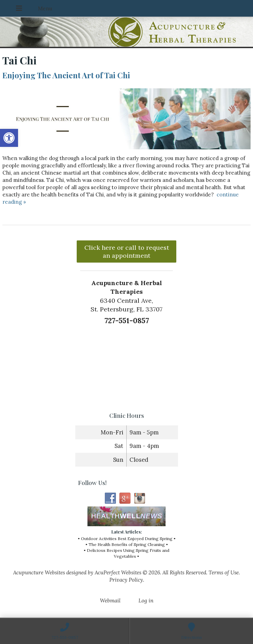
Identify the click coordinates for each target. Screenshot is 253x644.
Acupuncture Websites (39, 572)
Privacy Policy (126, 580)
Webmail (110, 601)
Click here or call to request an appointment (127, 252)
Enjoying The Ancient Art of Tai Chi (66, 75)
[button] (9, 138)
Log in (146, 601)
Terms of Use (224, 572)
